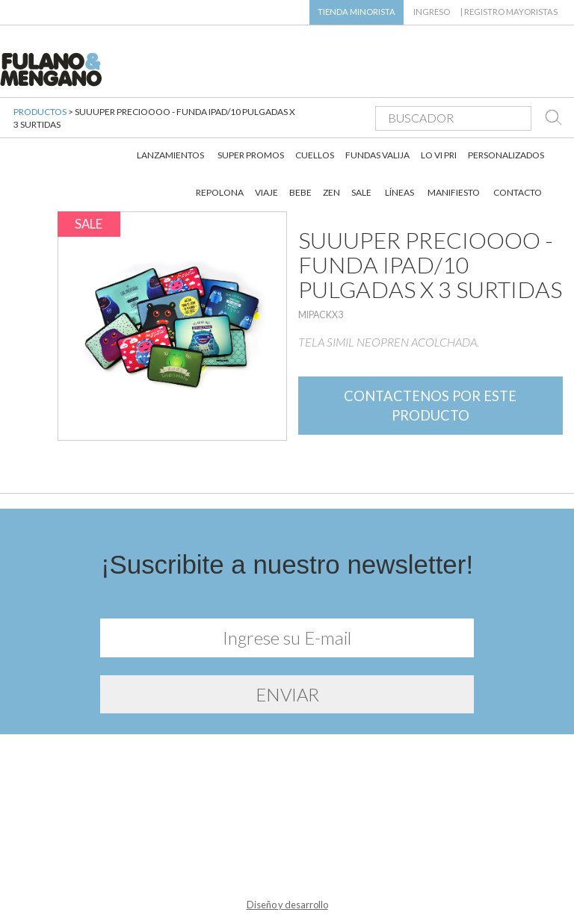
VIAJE (266, 149)
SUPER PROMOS (251, 112)
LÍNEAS (399, 149)
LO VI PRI (439, 112)
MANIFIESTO (454, 149)
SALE (361, 149)
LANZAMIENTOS (170, 112)
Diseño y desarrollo (287, 893)
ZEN (331, 149)
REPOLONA (220, 149)
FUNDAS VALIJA (377, 112)
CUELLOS (315, 112)
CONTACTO (518, 149)
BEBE (300, 149)
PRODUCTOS (40, 104)
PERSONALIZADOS (506, 112)
